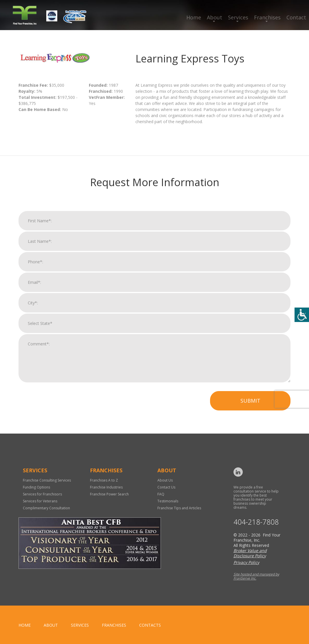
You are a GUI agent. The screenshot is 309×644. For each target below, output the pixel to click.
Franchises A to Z (104, 480)
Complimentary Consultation (46, 508)
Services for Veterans (40, 501)
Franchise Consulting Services (47, 480)
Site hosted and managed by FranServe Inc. (256, 576)
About (215, 17)
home (25, 625)
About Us (165, 480)
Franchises (267, 17)
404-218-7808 (256, 522)
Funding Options (36, 487)
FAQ (161, 494)
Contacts (150, 625)
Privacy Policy (246, 562)
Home (194, 17)
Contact (296, 17)
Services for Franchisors (42, 494)
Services (238, 17)
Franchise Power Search (109, 494)
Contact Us (166, 487)
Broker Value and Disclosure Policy (250, 553)
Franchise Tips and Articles (179, 508)
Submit (250, 406)
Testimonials (168, 501)
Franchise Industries (106, 487)
